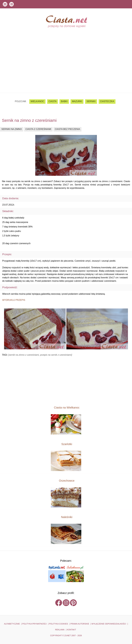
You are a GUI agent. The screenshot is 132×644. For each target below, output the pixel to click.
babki (64, 101)
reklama (60, 630)
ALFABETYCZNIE (12, 624)
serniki (91, 101)
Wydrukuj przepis (14, 300)
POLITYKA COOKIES (59, 624)
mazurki (77, 101)
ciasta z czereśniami (38, 129)
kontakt (71, 630)
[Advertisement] (66, 72)
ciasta (53, 101)
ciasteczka (107, 101)
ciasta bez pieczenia (67, 129)
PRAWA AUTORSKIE (80, 624)
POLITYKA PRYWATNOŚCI (34, 624)
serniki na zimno (12, 129)
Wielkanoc (37, 101)
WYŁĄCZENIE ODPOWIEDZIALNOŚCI (109, 624)
